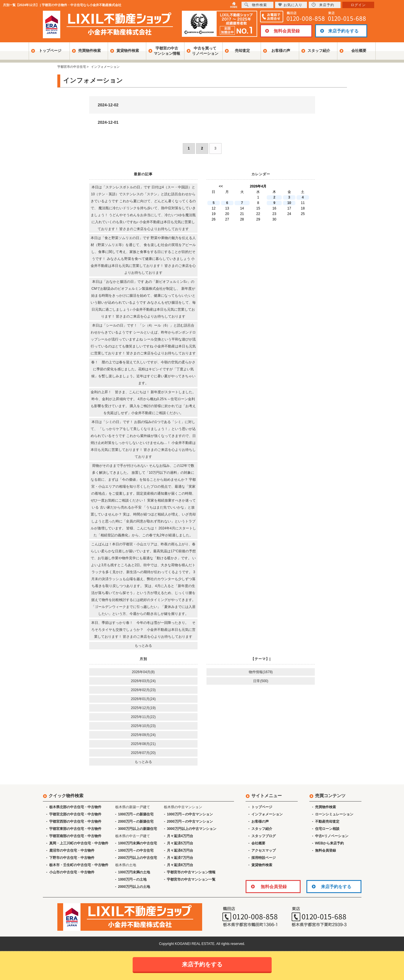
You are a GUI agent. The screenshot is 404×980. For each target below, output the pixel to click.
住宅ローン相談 (327, 829)
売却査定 (242, 51)
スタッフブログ (264, 836)
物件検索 (256, 5)
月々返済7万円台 (180, 858)
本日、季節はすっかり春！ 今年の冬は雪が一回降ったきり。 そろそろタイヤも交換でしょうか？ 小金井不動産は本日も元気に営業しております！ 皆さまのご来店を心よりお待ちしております (143, 630)
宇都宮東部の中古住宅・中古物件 (75, 829)
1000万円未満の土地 (134, 872)
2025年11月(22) (143, 717)
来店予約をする (343, 31)
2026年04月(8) (143, 672)
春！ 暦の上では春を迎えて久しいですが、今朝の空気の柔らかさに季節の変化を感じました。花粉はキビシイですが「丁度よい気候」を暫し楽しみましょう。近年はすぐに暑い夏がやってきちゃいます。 (143, 373)
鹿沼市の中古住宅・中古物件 (72, 850)
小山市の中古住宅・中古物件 (72, 872)
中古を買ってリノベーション (205, 51)
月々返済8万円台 (180, 865)
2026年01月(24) (143, 699)
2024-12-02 (108, 105)
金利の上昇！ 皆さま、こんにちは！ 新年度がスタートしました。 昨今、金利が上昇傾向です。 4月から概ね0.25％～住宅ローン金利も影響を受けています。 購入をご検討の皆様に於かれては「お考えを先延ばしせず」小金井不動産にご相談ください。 (143, 402)
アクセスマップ (264, 850)
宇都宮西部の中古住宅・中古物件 (75, 821)
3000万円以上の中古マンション (192, 829)
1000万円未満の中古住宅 (138, 843)
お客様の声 (281, 51)
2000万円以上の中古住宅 (138, 858)
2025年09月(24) (143, 735)
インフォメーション (267, 814)
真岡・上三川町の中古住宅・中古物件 (79, 843)
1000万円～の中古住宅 (136, 850)
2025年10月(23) (143, 726)
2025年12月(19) (143, 708)
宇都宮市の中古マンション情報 (191, 872)
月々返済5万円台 (180, 843)
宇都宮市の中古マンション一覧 (191, 879)
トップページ (50, 51)
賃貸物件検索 (128, 51)
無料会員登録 (287, 31)
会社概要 (359, 51)
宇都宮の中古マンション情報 (167, 51)
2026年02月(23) (143, 690)
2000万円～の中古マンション (190, 821)
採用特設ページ (264, 858)
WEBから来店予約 (330, 843)
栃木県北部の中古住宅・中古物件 (75, 807)
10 (289, 203)
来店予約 (323, 5)
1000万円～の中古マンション (190, 814)
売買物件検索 (89, 51)
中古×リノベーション (332, 836)
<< (221, 186)
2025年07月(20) (143, 753)
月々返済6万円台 (180, 850)
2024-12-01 (108, 122)
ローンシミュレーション (334, 814)
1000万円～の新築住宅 (136, 814)
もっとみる (143, 646)
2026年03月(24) (143, 681)
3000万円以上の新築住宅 (138, 829)
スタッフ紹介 (319, 51)
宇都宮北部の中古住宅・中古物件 (75, 814)
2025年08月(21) (143, 744)
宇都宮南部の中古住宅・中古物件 (75, 836)
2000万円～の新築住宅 (136, 821)
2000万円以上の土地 (134, 887)
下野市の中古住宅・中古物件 (72, 858)
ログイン (358, 5)
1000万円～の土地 (132, 879)
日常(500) (261, 681)
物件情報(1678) (261, 672)
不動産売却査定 (327, 821)
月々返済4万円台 (180, 836)
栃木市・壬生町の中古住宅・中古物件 (79, 865)
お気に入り (290, 5)
